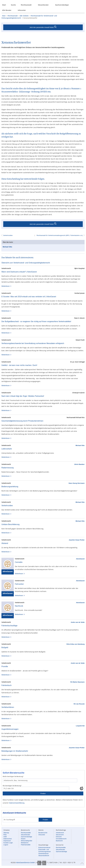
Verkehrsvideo (8, 235)
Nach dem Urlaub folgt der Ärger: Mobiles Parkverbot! (23, 396)
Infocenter (22, 10)
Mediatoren (25, 843)
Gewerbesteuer (44, 854)
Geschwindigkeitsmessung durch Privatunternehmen (22, 421)
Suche (13, 5)
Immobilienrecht (61, 839)
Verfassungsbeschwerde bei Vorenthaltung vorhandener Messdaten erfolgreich (33, 343)
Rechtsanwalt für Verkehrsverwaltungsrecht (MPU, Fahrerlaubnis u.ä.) (60, 235)
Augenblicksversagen (10, 729)
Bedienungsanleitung (10, 487)
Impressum (7, 841)
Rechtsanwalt (26, 5)
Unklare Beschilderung (10, 524)
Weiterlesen (6, 286)
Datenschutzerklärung (17, 803)
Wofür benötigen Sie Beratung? (13, 776)
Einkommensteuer (44, 848)
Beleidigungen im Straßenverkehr (15, 751)
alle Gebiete (24, 16)
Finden (43, 793)
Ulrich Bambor (79, 464)
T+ (44, 863)
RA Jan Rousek (79, 704)
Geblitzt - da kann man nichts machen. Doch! (19, 365)
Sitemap (6, 833)
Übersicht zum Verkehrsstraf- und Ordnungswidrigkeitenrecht (26, 263)
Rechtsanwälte (26, 833)
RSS (5, 835)
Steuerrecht (60, 835)
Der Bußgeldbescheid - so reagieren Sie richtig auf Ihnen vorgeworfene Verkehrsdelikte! (36, 321)
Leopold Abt (80, 726)
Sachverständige (26, 837)
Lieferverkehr (7, 449)
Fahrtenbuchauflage (9, 626)
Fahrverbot (19, 584)
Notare (23, 839)
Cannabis (19, 562)
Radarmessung (8, 468)
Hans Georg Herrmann (77, 483)
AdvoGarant (80, 559)
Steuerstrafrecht (44, 856)
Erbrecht (59, 837)
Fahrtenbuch (6, 685)
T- (39, 863)
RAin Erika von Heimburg (76, 644)
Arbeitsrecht (60, 833)
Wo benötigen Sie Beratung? (12, 786)
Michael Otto (7, 247)
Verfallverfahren (8, 707)
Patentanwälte (26, 845)
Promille (5, 666)
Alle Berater (7, 10)
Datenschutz (8, 839)
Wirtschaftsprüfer (27, 841)
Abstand (5, 543)
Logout (6, 845)
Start (4, 5)
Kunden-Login (8, 843)
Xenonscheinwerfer (30, 18)
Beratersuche (43, 833)
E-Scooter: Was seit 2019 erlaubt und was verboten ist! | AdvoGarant (29, 297)
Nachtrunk (19, 606)
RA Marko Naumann (77, 682)
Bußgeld (5, 647)
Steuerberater (43, 5)
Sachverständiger (62, 5)
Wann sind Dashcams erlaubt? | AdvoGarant (19, 272)
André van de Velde (78, 663)
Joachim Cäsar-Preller (77, 540)
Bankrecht (59, 841)
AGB (5, 837)
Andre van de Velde (78, 622)
